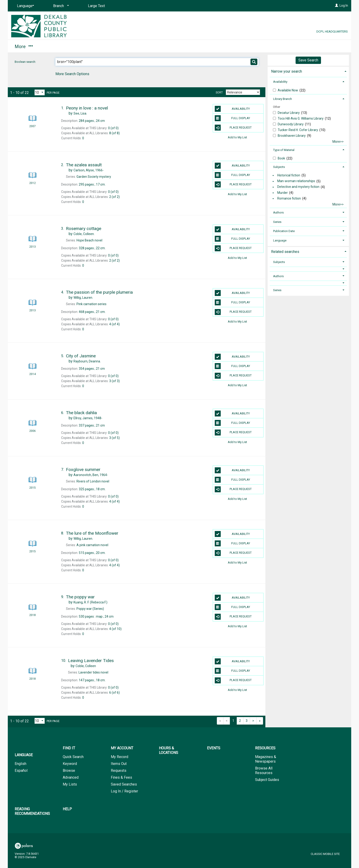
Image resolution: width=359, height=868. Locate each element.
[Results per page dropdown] (40, 92)
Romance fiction (289, 198)
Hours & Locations (107, 47)
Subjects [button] (279, 167)
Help (67, 809)
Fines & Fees (121, 777)
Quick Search (73, 757)
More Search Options (72, 74)
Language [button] (280, 240)
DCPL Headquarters (332, 31)
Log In (344, 5)
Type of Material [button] (284, 150)
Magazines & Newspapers (266, 759)
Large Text (96, 6)
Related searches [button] (285, 252)
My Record (120, 757)
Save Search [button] (308, 60)
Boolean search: (26, 62)
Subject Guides (267, 780)
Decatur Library (289, 113)
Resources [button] (180, 47)
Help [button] (283, 47)
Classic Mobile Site (325, 854)
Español (21, 771)
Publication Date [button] (284, 231)
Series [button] (277, 222)
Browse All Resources (264, 771)
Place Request (233, 128)
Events (147, 47)
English (20, 764)
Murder (283, 193)
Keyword (70, 764)
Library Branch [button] (283, 99)
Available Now (288, 90)
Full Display (233, 118)
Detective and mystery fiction (298, 187)
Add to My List (237, 137)
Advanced (71, 777)
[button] (308, 269)
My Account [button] (60, 47)
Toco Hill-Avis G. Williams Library (301, 118)
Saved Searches (124, 784)
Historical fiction (289, 175)
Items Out (119, 764)
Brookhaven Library (292, 136)
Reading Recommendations (235, 47)
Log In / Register (124, 791)
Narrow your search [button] (287, 71)
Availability (232, 109)
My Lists (70, 784)
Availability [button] (280, 82)
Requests (119, 771)
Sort (219, 93)
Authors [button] (278, 212)
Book (282, 158)
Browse (69, 771)
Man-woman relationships (296, 181)
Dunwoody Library (291, 124)
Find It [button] (23, 47)
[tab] (308, 71)
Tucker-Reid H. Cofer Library (298, 130)
